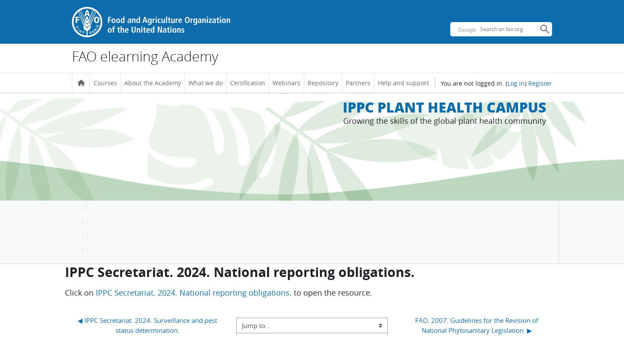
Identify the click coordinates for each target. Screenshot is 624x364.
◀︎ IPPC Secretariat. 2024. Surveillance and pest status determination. (148, 325)
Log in (516, 83)
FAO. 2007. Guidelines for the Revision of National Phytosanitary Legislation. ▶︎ (478, 325)
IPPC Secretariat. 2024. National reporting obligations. (194, 293)
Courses (105, 83)
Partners (358, 83)
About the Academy (153, 83)
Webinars (286, 83)
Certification (248, 83)
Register (540, 83)
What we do (206, 83)
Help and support (403, 83)
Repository (323, 83)
